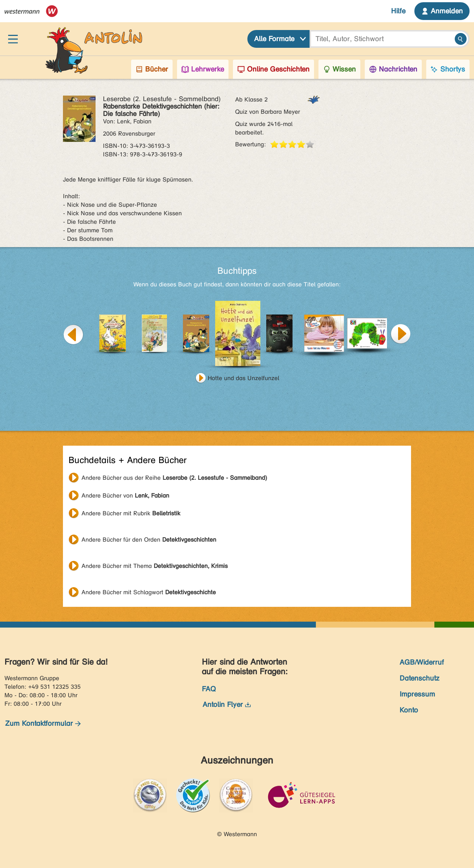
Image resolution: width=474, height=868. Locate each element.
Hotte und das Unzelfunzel (243, 378)
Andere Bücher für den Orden (149, 540)
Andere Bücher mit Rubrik (131, 513)
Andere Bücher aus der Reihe (174, 478)
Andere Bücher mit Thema (155, 566)
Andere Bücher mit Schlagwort (149, 592)
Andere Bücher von (125, 495)
